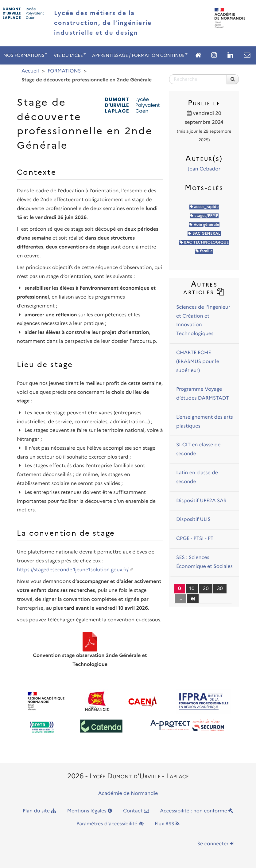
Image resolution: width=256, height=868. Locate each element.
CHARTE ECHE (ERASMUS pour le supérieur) (198, 362)
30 (220, 589)
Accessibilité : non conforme (197, 811)
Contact (136, 811)
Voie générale (204, 225)
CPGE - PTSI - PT (195, 539)
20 (206, 589)
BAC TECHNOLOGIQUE (204, 242)
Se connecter (216, 844)
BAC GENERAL (204, 234)
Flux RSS (167, 824)
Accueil (30, 71)
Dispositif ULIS (193, 520)
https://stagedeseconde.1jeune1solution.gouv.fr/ (73, 570)
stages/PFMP (204, 216)
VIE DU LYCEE (70, 55)
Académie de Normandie (128, 794)
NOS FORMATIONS (25, 55)
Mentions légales (90, 811)
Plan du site (39, 811)
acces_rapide (204, 207)
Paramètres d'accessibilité (110, 824)
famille (204, 251)
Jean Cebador (204, 169)
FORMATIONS (64, 71)
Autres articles (204, 288)
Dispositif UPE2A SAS (201, 501)
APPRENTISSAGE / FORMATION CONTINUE (140, 55)
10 (192, 589)
